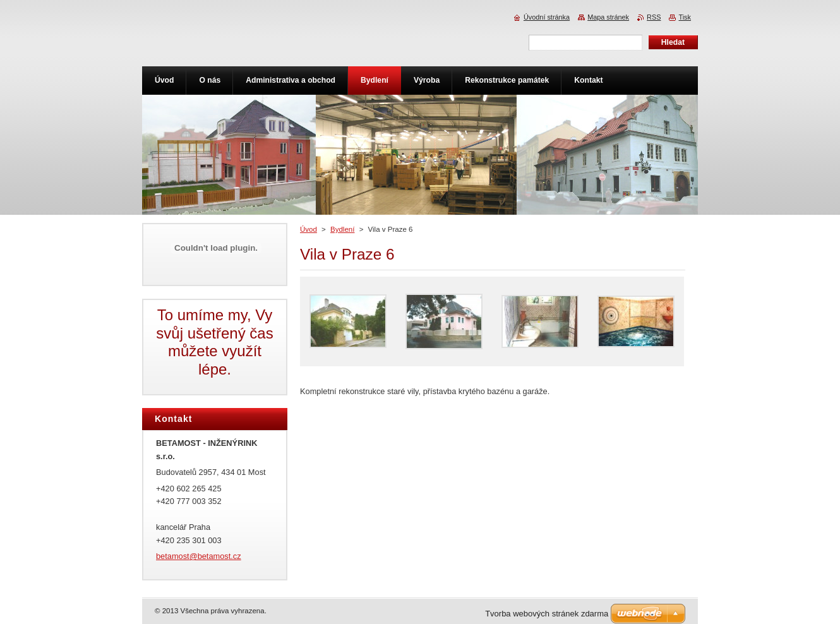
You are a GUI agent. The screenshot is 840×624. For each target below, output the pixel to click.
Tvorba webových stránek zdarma (547, 614)
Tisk (685, 17)
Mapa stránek (608, 17)
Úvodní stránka (547, 17)
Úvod (309, 229)
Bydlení (342, 229)
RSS (654, 17)
